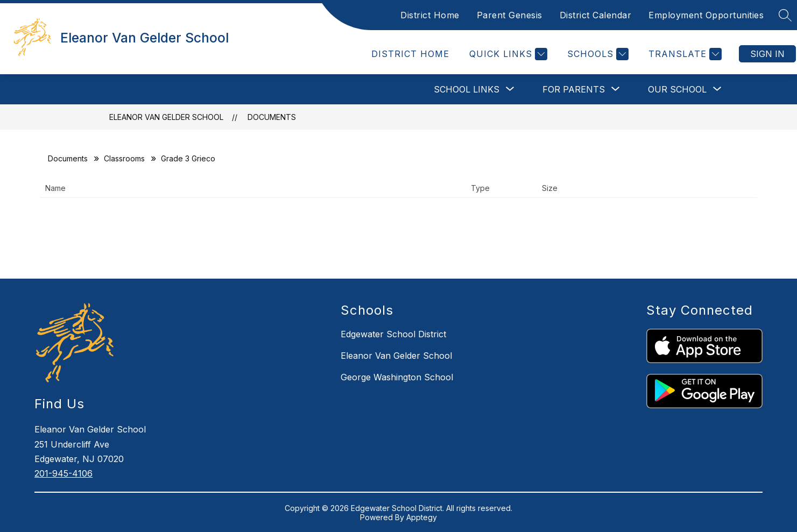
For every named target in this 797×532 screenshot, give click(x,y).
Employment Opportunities (706, 15)
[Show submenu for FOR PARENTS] (574, 89)
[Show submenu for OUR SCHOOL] (677, 89)
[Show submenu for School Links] (467, 89)
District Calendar (596, 15)
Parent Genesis (510, 15)
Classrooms (124, 158)
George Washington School (397, 377)
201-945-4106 (64, 473)
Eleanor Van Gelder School (166, 117)
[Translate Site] (684, 54)
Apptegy (422, 517)
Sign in (767, 54)
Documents (272, 117)
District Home (430, 15)
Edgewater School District (393, 334)
